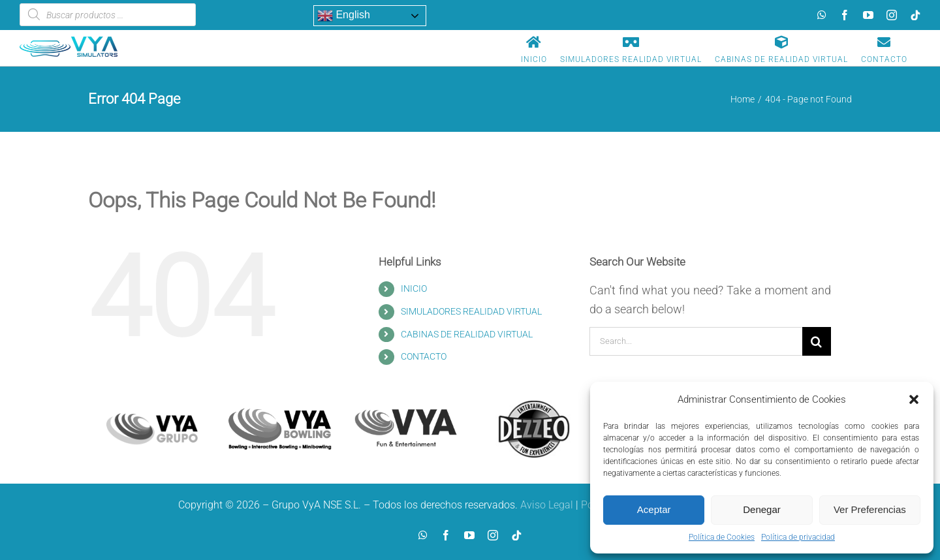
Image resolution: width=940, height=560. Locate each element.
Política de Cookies (722, 537)
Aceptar (654, 509)
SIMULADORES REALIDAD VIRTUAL (471, 311)
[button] (914, 399)
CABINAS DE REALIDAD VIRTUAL (467, 334)
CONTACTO (424, 356)
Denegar (762, 509)
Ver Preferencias (870, 509)
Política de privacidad (798, 537)
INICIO (414, 288)
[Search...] (696, 341)
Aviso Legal (547, 505)
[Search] (817, 341)
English (344, 16)
